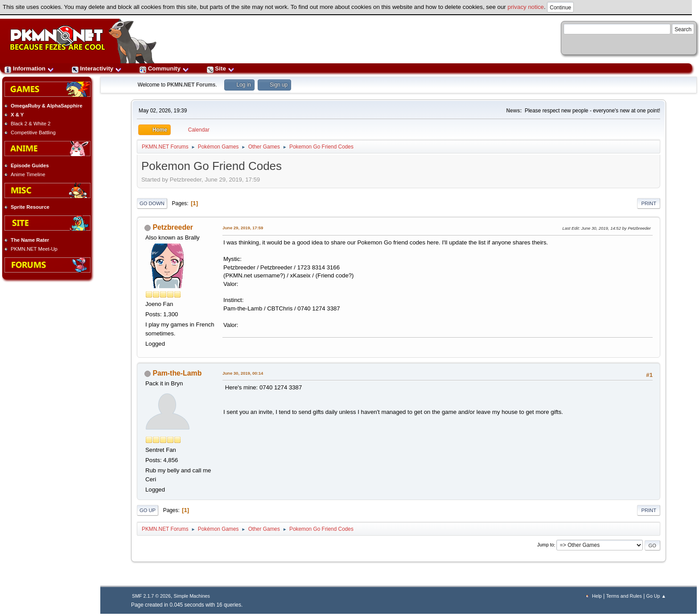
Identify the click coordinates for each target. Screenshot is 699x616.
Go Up (148, 510)
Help (597, 596)
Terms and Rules (624, 596)
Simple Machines (192, 596)
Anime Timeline (28, 174)
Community (164, 68)
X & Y (17, 115)
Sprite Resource (30, 207)
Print (649, 203)
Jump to (546, 545)
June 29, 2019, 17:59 (243, 228)
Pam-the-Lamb (177, 373)
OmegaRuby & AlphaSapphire (47, 106)
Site (221, 68)
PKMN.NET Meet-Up (34, 249)
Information (29, 68)
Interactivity (97, 68)
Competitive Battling (33, 132)
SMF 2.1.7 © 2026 (151, 596)
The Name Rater (30, 240)
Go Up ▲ (656, 596)
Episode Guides (30, 165)
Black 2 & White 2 (31, 124)
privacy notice (526, 7)
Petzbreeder (173, 227)
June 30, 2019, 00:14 (243, 373)
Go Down (152, 203)
